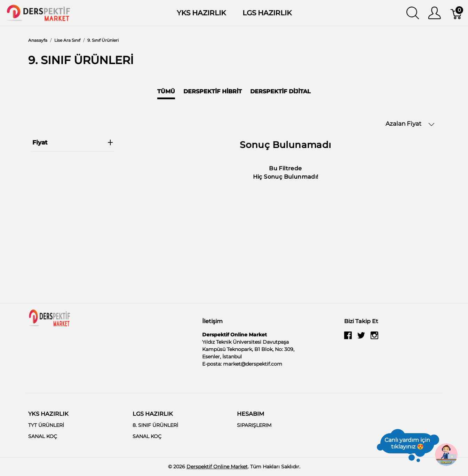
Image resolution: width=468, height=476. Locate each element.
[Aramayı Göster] (413, 13)
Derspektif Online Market (217, 467)
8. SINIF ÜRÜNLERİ (155, 425)
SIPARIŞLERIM (254, 425)
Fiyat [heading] (73, 142)
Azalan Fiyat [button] (410, 124)
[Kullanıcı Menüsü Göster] (434, 13)
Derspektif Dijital (280, 91)
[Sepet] (457, 13)
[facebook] (348, 338)
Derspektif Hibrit (213, 91)
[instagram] (374, 338)
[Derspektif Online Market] (38, 12)
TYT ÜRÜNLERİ (46, 425)
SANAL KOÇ (43, 436)
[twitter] (361, 338)
